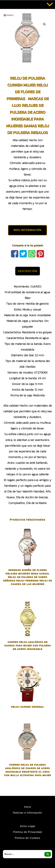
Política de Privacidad (27, 832)
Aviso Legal (28, 826)
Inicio (27, 807)
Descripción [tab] (28, 271)
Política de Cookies (27, 838)
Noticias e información (27, 813)
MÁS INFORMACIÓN (27, 230)
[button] (44, 24)
